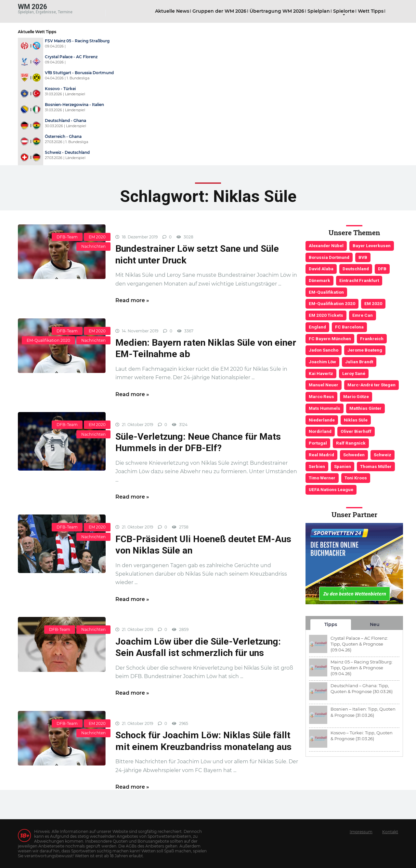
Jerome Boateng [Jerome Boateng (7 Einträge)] (365, 350)
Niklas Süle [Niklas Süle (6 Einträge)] (356, 420)
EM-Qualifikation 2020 (48, 340)
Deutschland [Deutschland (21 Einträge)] (356, 269)
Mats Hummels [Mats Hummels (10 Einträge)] (325, 408)
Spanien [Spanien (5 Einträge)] (343, 466)
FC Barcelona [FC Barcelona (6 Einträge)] (349, 327)
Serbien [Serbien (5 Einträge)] (317, 466)
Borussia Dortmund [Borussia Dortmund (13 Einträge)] (329, 257)
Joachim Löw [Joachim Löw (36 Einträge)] (322, 362)
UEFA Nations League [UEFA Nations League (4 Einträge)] (331, 489)
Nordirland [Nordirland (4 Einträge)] (320, 431)
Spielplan (319, 11)
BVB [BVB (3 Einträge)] (363, 257)
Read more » (132, 300)
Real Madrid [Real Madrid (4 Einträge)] (321, 455)
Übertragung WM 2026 (277, 11)
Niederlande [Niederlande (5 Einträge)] (322, 420)
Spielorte (344, 11)
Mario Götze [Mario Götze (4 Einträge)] (356, 396)
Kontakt (390, 832)
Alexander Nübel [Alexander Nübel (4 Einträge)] (326, 246)
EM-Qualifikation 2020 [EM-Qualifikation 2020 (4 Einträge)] (332, 303)
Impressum (361, 832)
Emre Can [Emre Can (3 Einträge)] (363, 315)
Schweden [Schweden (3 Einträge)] (354, 455)
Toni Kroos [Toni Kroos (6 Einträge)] (356, 478)
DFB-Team (67, 237)
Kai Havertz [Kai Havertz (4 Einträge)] (321, 373)
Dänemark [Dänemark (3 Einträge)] (319, 280)
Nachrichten (93, 246)
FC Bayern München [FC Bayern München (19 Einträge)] (330, 339)
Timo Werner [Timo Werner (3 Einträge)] (322, 478)
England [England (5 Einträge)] (317, 327)
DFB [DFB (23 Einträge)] (382, 269)
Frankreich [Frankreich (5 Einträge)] (372, 339)
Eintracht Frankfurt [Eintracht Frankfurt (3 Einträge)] (359, 280)
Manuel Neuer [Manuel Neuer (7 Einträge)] (324, 385)
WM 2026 (32, 6)
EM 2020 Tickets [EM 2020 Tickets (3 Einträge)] (326, 315)
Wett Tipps (371, 11)
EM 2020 (97, 237)
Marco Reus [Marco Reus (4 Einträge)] (321, 396)
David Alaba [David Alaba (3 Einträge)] (321, 269)
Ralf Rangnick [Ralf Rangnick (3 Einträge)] (351, 443)
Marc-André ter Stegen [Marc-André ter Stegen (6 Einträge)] (371, 385)
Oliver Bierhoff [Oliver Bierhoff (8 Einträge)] (356, 431)
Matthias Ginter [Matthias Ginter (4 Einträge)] (365, 408)
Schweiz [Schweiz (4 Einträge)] (383, 455)
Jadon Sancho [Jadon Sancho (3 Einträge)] (324, 350)
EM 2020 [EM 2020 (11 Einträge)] (373, 303)
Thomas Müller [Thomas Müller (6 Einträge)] (376, 466)
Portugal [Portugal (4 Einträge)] (318, 443)
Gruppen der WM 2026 (219, 11)
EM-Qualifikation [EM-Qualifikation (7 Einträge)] (326, 292)
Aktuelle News (172, 11)
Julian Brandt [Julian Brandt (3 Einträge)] (359, 362)
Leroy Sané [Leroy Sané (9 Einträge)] (354, 373)
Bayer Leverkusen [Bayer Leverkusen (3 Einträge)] (372, 246)
